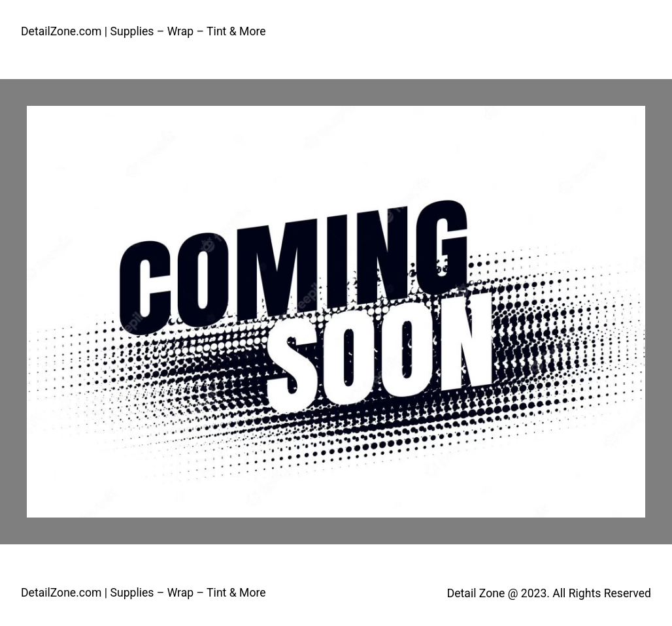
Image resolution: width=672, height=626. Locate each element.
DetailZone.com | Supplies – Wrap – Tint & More (143, 31)
